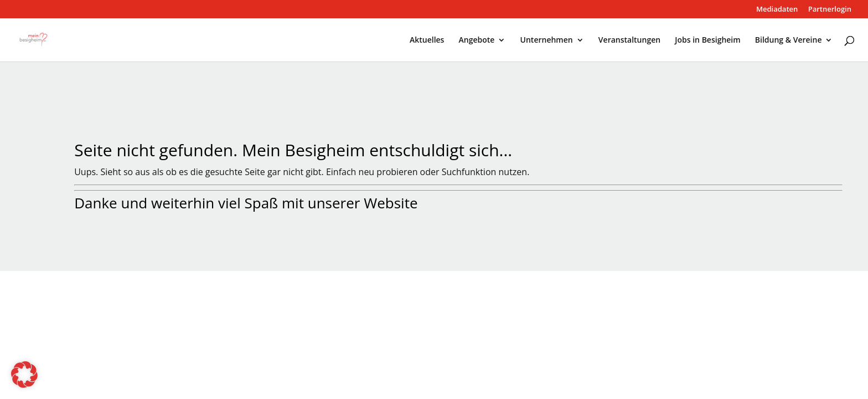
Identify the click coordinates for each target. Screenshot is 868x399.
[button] (24, 375)
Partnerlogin (830, 10)
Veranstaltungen (629, 40)
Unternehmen (547, 40)
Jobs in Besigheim (707, 40)
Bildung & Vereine (789, 40)
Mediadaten (777, 10)
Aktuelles (427, 40)
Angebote (477, 40)
